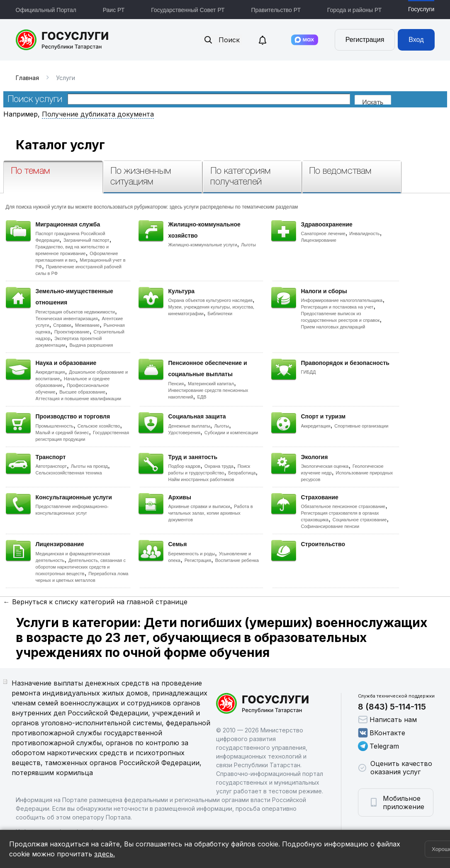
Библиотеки (220, 314)
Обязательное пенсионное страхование (343, 506)
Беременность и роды (192, 554)
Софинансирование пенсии (330, 526)
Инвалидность (364, 233)
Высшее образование (82, 392)
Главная (27, 78)
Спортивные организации (361, 426)
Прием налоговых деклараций (333, 327)
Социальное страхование (360, 520)
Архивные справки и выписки (199, 506)
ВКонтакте (382, 733)
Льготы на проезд (89, 466)
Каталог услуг (60, 145)
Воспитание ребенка (237, 560)
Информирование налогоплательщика (342, 300)
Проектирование (72, 332)
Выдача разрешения (91, 345)
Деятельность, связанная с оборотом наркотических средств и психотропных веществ (81, 567)
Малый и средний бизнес (62, 433)
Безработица (242, 473)
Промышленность (55, 426)
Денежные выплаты (189, 426)
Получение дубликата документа (98, 114)
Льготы (248, 245)
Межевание (87, 325)
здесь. (105, 854)
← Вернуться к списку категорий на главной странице (95, 602)
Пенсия (176, 384)
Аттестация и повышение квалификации (79, 399)
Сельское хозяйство (99, 426)
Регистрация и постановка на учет (337, 307)
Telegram (378, 746)
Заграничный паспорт (86, 240)
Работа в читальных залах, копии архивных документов (211, 513)
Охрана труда (219, 466)
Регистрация (365, 40)
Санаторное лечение (323, 233)
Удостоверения (184, 433)
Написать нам (387, 720)
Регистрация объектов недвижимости (75, 312)
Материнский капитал (211, 384)
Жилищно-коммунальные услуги (203, 245)
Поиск (221, 40)
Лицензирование (319, 240)
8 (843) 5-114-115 (392, 707)
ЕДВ (202, 397)
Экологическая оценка (325, 466)
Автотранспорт (51, 466)
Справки (62, 325)
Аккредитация (50, 372)
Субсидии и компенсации (231, 433)
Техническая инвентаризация (67, 319)
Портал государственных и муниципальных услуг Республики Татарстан (62, 40)
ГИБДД (309, 372)
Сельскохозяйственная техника (69, 473)
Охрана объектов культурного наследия (210, 300)
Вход (416, 40)
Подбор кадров (184, 466)
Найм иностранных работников (201, 479)
